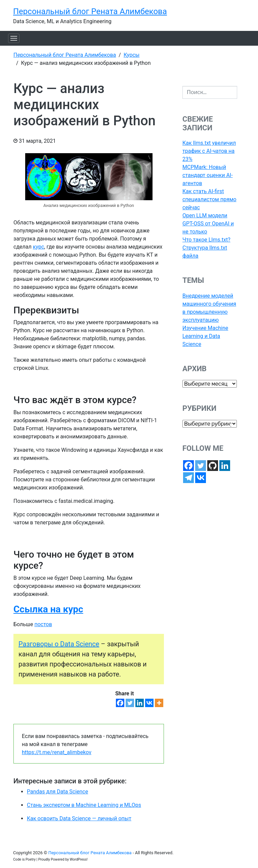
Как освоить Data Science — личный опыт (79, 818)
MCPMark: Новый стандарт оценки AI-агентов (208, 175)
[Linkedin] (140, 703)
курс (39, 247)
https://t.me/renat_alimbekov (57, 752)
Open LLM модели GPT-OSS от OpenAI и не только (208, 224)
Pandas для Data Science (57, 792)
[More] (159, 703)
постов (43, 624)
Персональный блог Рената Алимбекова (90, 11)
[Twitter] (130, 703)
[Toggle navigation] (14, 38)
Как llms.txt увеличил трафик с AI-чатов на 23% (209, 151)
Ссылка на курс (48, 609)
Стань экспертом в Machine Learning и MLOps (84, 805)
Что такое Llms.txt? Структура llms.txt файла (206, 248)
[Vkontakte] (149, 703)
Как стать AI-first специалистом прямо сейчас (209, 199)
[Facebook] (120, 703)
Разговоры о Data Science (59, 644)
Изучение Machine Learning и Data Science (205, 336)
